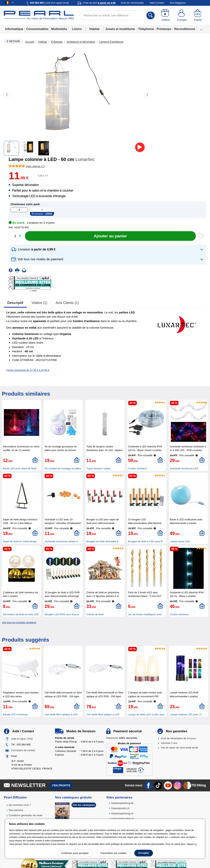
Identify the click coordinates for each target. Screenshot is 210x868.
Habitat (94, 29)
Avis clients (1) (67, 303)
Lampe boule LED (180, 541)
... (201, 29)
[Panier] (198, 15)
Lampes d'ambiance (111, 42)
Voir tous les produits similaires (19, 622)
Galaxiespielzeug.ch (122, 813)
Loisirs (77, 29)
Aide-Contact (157, 3)
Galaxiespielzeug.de (122, 803)
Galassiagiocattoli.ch (122, 819)
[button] (107, 250)
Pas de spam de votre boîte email (179, 748)
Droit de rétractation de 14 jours (178, 738)
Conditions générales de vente (26, 815)
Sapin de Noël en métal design (20, 541)
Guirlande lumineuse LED (184, 468)
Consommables (37, 29)
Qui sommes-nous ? (20, 805)
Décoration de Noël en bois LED (21, 614)
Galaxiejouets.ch (120, 808)
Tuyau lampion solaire (98, 468)
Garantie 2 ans (169, 743)
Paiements (122, 738)
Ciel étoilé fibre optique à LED (61, 714)
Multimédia (59, 29)
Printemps (164, 29)
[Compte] (182, 15)
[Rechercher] (151, 15)
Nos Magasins (178, 3)
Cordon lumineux (138, 468)
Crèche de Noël (95, 614)
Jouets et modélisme (120, 29)
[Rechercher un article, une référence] (118, 15)
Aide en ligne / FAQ (22, 739)
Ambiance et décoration (81, 42)
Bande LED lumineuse (15, 714)
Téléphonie (146, 29)
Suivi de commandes (132, 3)
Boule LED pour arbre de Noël (20, 468)
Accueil (30, 42)
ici (195, 844)
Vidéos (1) (40, 303)
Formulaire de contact (23, 750)
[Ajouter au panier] (110, 236)
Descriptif (15, 303)
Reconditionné (185, 29)
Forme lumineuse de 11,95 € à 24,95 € (28, 370)
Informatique (14, 29)
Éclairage (57, 42)
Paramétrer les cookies (113, 853)
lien (186, 834)
